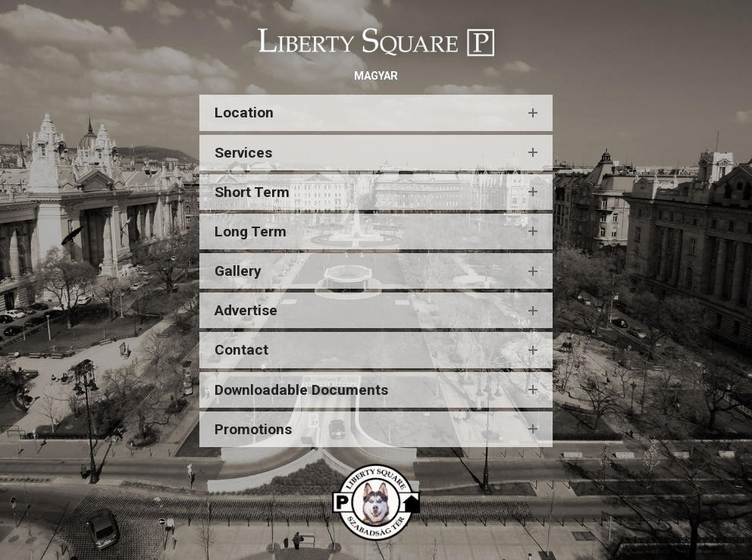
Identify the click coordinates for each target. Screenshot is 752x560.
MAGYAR (376, 76)
